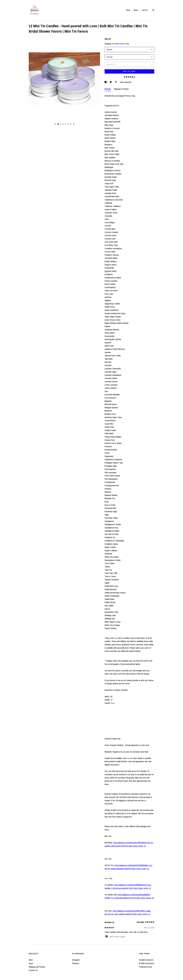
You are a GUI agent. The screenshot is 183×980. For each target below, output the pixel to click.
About (136, 10)
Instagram (76, 960)
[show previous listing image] (55, 124)
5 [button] (68, 124)
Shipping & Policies (121, 89)
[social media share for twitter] (111, 82)
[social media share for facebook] (106, 82)
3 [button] (63, 124)
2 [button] (61, 124)
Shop (128, 10)
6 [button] (71, 124)
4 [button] (66, 124)
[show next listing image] (74, 124)
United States (119, 44)
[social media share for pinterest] (116, 82)
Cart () (145, 10)
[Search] (153, 10)
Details (108, 89)
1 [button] (58, 124)
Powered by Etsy (146, 967)
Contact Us (33, 970)
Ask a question (126, 82)
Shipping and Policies (37, 967)
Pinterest (76, 963)
